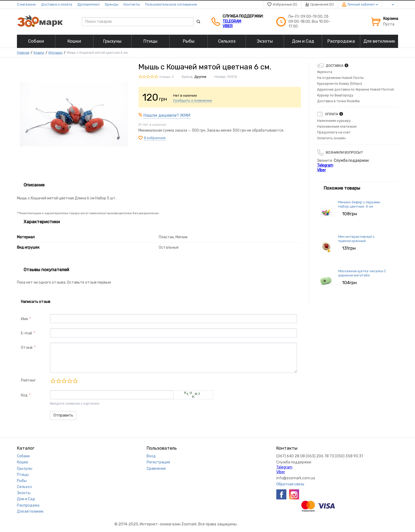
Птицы (23, 475)
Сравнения (156, 469)
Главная (23, 53)
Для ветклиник (30, 511)
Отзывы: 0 (167, 77)
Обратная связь (290, 484)
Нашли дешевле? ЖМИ (167, 115)
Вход (151, 456)
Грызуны (25, 469)
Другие (200, 77)
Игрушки (55, 53)
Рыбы (22, 481)
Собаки (23, 456)
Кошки (39, 53)
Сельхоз (24, 487)
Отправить (63, 415)
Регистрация (158, 462)
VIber (228, 26)
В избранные (155, 138)
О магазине (26, 4)
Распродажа (28, 505)
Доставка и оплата (57, 4)
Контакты (132, 4)
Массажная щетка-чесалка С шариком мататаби (362, 273)
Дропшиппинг (89, 4)
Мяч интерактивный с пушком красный (356, 239)
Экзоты (24, 493)
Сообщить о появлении (193, 100)
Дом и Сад (26, 499)
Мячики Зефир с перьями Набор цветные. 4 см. (359, 204)
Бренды (112, 4)
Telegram (232, 21)
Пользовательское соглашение (171, 4)
